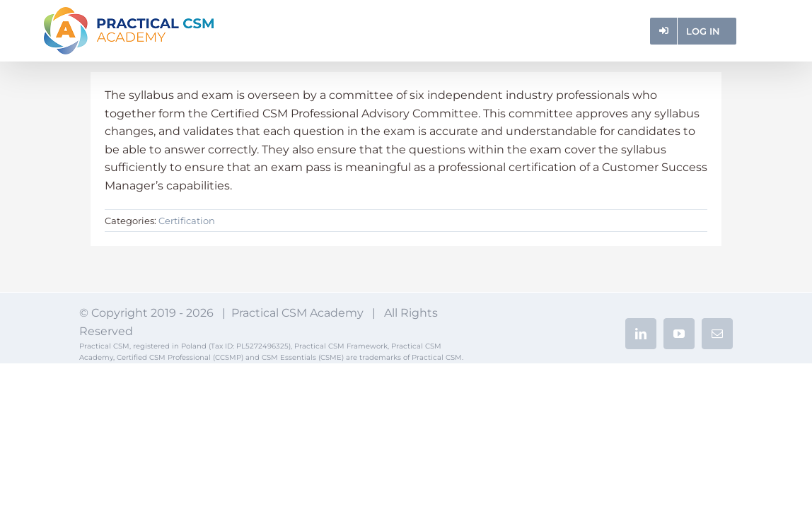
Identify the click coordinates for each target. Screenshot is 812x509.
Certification (187, 221)
